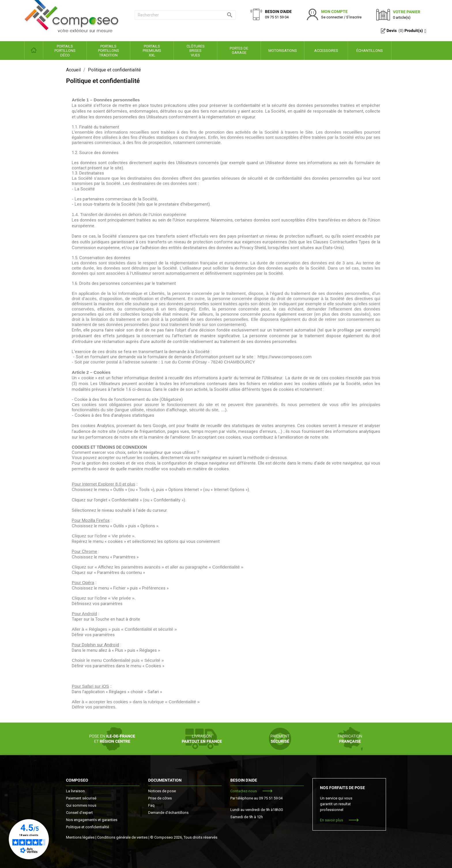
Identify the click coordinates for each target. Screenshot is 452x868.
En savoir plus (332, 820)
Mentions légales (80, 837)
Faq (151, 805)
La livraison (75, 791)
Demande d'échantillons (168, 813)
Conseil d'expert (79, 813)
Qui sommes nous (81, 805)
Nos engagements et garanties (92, 820)
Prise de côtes (160, 798)
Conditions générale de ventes (122, 837)
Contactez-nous (244, 791)
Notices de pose (162, 791)
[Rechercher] (185, 15)
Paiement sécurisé (81, 798)
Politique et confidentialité (87, 827)
